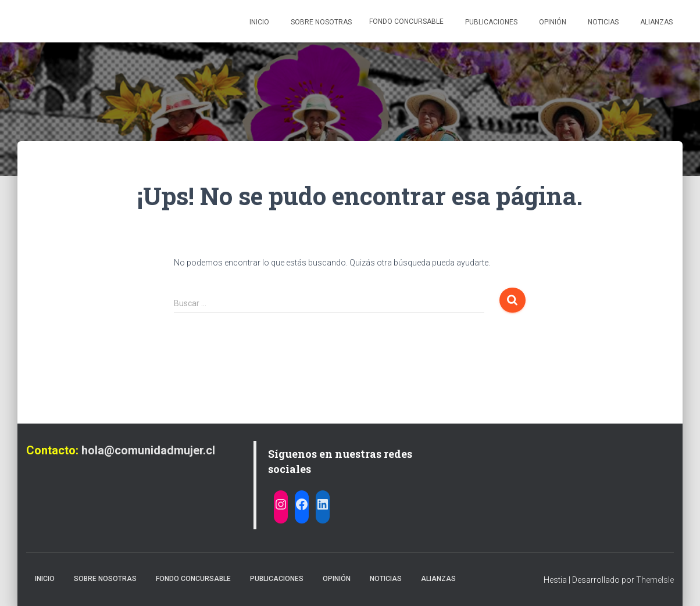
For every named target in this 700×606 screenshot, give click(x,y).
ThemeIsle (655, 580)
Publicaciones (490, 22)
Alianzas (656, 22)
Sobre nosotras (320, 22)
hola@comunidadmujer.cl (148, 450)
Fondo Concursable (406, 21)
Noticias (602, 22)
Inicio (258, 22)
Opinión (552, 22)
